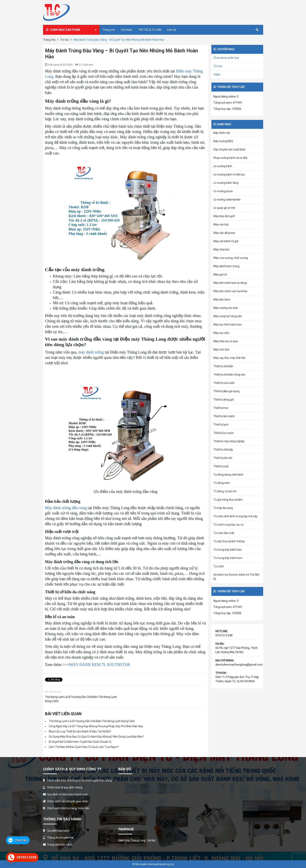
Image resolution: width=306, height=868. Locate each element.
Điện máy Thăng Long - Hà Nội (137, 840)
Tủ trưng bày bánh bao (228, 550)
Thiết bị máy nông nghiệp (229, 441)
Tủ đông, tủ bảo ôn (225, 491)
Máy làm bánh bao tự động (230, 283)
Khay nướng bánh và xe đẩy (230, 158)
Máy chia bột (221, 250)
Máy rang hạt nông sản (228, 316)
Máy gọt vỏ (220, 275)
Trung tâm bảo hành (60, 845)
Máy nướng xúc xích (226, 308)
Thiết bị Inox (221, 408)
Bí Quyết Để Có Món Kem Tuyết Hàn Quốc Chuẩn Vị (80, 742)
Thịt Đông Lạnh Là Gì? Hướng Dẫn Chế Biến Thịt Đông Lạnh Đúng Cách (81, 699)
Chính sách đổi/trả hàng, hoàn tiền (68, 808)
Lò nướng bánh (223, 166)
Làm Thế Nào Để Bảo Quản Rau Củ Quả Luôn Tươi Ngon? (84, 747)
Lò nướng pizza (223, 191)
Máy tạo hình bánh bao (228, 325)
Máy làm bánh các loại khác (230, 291)
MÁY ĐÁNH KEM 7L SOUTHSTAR (100, 665)
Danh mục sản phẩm (65, 30)
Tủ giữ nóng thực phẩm (228, 500)
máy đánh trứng (91, 352)
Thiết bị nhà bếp (223, 450)
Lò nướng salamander (227, 199)
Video (217, 74)
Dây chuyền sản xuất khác (229, 149)
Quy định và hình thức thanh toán (68, 794)
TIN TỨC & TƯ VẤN (150, 30)
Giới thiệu (127, 30)
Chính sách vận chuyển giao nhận (68, 801)
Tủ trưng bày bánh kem (228, 558)
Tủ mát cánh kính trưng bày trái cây (235, 516)
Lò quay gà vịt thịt (224, 208)
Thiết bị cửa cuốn (224, 383)
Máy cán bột (221, 224)
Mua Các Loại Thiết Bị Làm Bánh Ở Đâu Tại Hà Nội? (80, 731)
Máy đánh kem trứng (226, 266)
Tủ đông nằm (222, 483)
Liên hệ (172, 30)
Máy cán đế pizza (224, 233)
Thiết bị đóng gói (224, 400)
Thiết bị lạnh (221, 425)
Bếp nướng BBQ (223, 141)
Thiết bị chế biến (223, 366)
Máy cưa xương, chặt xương (231, 258)
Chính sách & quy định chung (65, 787)
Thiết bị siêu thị (223, 458)
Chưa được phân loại (226, 58)
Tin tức (64, 40)
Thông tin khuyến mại (60, 838)
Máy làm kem (222, 300)
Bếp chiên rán (222, 133)
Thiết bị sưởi (221, 466)
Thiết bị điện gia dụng (226, 391)
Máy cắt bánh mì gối (226, 241)
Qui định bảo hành (58, 831)
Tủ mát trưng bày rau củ (228, 525)
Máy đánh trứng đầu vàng (66, 508)
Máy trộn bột (221, 350)
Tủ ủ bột (219, 566)
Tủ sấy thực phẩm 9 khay (229, 541)
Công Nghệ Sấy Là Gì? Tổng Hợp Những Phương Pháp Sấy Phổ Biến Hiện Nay (96, 726)
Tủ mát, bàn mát (224, 533)
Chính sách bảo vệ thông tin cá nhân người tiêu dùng (79, 780)
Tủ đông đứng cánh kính (228, 475)
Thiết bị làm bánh (224, 416)
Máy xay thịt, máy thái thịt (229, 358)
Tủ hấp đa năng (223, 508)
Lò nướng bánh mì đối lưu (229, 174)
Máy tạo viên (221, 333)
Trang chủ (109, 30)
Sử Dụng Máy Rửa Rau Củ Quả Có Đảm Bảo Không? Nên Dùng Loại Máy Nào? (96, 737)
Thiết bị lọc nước (224, 433)
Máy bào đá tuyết (224, 216)
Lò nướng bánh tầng (226, 183)
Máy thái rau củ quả (226, 341)
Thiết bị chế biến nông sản (229, 375)
